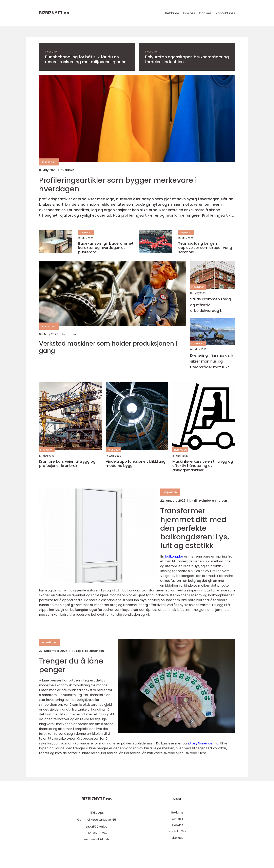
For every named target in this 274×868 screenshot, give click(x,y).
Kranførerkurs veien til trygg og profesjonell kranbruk (67, 464)
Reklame (172, 13)
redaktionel (49, 642)
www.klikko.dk (100, 839)
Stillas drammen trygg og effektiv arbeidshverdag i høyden (210, 305)
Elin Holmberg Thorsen (210, 501)
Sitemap (178, 838)
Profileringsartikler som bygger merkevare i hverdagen (118, 185)
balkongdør (174, 556)
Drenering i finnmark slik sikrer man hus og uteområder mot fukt (212, 361)
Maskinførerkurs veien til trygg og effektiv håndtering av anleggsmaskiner (203, 466)
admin (70, 170)
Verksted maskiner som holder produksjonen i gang (108, 347)
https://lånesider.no (203, 743)
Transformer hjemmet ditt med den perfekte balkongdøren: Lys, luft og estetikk (195, 528)
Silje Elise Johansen (90, 651)
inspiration (52, 52)
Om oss (189, 13)
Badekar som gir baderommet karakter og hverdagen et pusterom (106, 248)
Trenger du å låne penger (71, 665)
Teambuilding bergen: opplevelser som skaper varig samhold (205, 248)
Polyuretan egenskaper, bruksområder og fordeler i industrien (187, 59)
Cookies (205, 13)
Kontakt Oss (225, 13)
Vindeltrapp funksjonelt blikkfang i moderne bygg (136, 464)
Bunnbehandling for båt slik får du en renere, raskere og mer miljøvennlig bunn (86, 59)
